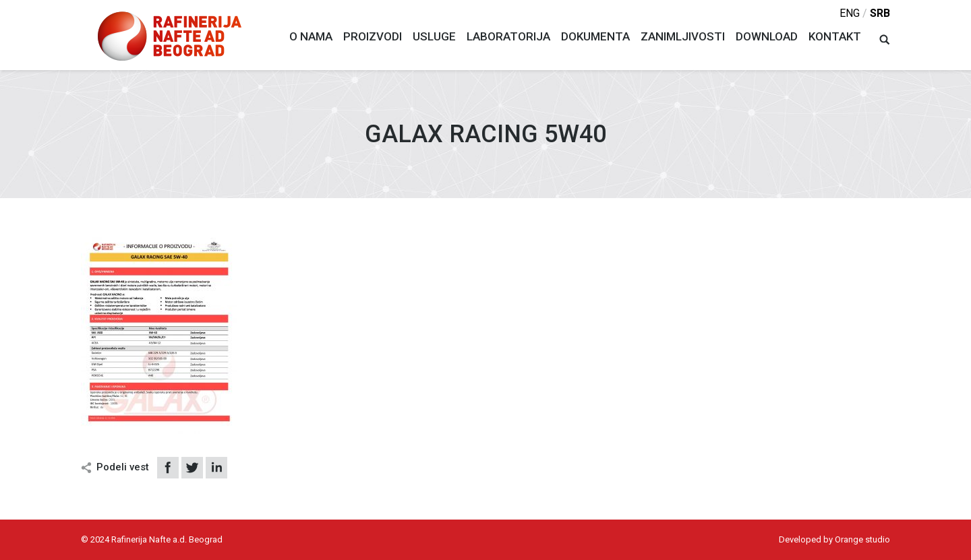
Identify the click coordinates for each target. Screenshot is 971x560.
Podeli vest (123, 467)
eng (850, 13)
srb (880, 13)
